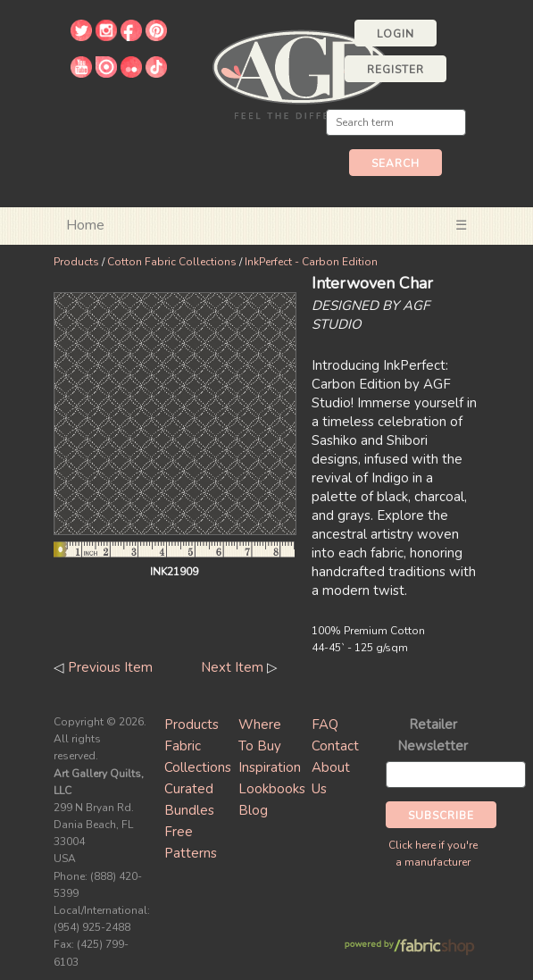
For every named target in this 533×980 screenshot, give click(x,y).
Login (396, 34)
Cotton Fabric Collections (172, 262)
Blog (253, 810)
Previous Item (110, 667)
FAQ (325, 725)
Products (76, 262)
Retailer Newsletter (433, 735)
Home (85, 225)
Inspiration (270, 767)
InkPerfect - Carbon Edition (311, 262)
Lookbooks (272, 789)
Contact (335, 746)
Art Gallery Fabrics (301, 73)
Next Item (232, 667)
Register (396, 70)
